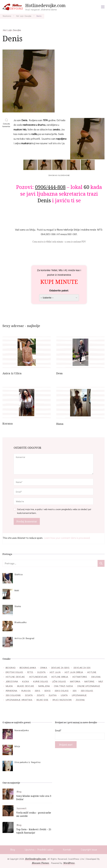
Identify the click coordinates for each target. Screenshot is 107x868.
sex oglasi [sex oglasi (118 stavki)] (87, 690)
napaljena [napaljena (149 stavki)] (44, 686)
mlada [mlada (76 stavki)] (9, 686)
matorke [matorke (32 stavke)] (89, 681)
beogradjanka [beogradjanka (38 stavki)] (28, 667)
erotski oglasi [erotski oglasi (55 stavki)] (14, 672)
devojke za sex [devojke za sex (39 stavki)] (82, 667)
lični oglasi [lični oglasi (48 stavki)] (59, 681)
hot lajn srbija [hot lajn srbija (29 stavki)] (74, 672)
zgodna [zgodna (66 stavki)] (80, 700)
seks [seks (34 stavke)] (37, 690)
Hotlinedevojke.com (45, 5)
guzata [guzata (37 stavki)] (41, 672)
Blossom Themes (40, 863)
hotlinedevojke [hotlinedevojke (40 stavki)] (38, 677)
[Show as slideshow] (59, 175)
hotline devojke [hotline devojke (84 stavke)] (15, 677)
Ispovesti (21, 808)
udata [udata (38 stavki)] (64, 695)
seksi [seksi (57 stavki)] (47, 690)
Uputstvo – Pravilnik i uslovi (39, 850)
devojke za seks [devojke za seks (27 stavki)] (60, 667)
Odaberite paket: (59, 291)
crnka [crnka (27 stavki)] (44, 667)
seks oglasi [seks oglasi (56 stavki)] (62, 690)
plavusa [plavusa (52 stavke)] (26, 690)
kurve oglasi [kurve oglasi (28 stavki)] (41, 681)
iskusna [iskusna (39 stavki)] (96, 677)
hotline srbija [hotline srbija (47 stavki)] (60, 677)
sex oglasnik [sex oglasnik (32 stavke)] (13, 695)
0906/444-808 (50, 187)
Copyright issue (89, 850)
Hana (60, 424)
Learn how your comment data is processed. (67, 538)
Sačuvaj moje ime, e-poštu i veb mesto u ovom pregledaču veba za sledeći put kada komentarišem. (54, 511)
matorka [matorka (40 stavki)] (75, 681)
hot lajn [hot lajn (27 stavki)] (55, 672)
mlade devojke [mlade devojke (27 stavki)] (26, 686)
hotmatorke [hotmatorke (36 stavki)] (80, 677)
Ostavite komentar (7, 125)
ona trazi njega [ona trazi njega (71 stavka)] (63, 686)
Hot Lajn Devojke (12, 30)
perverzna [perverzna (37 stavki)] (11, 690)
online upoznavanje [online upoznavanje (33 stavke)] (89, 686)
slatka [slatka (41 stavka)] (53, 695)
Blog (19, 791)
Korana (8, 424)
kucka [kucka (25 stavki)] (26, 681)
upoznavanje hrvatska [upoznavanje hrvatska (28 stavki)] (19, 700)
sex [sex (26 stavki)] (75, 690)
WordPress (69, 863)
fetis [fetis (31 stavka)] (30, 672)
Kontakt (67, 850)
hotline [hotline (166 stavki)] (92, 672)
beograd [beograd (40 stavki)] (11, 667)
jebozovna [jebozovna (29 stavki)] (12, 681)
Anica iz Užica (12, 373)
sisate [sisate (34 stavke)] (41, 695)
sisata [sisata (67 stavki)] (29, 695)
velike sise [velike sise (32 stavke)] (42, 700)
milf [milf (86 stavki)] (101, 681)
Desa (60, 373)
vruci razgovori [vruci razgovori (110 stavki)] (62, 700)
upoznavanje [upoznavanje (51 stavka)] (79, 695)
